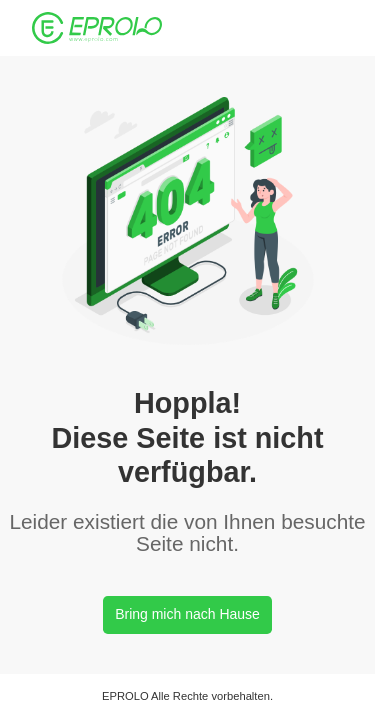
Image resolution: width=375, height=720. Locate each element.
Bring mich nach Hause (187, 614)
